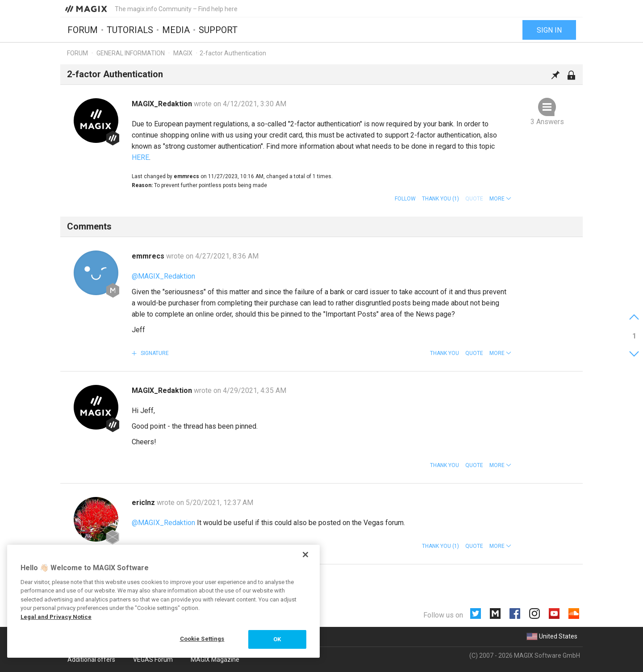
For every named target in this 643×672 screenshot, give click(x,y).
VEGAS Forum (153, 659)
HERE (140, 157)
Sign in (549, 30)
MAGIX (183, 53)
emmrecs (149, 256)
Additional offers (91, 659)
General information (131, 53)
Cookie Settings (202, 639)
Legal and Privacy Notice (56, 617)
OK (277, 639)
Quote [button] (474, 353)
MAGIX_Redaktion (163, 104)
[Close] (305, 555)
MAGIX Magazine (215, 659)
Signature (154, 353)
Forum (83, 30)
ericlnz (144, 503)
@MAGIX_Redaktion (163, 276)
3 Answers (547, 122)
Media (176, 30)
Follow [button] (405, 199)
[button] (500, 199)
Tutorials (130, 30)
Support (218, 30)
